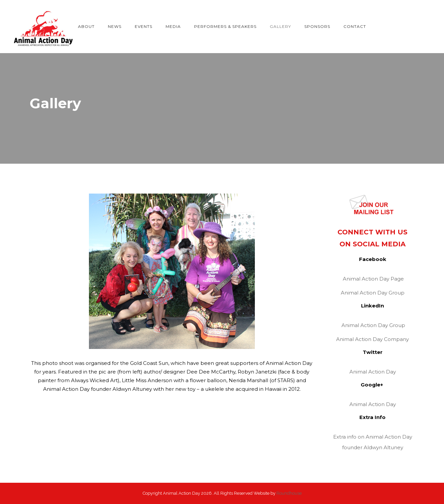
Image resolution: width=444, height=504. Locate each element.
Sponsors (317, 26)
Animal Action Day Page (373, 279)
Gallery (280, 26)
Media (173, 26)
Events (144, 26)
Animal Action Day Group (373, 293)
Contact (355, 26)
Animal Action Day (373, 372)
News (115, 26)
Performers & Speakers (225, 26)
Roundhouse (289, 493)
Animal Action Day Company (372, 339)
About (86, 26)
